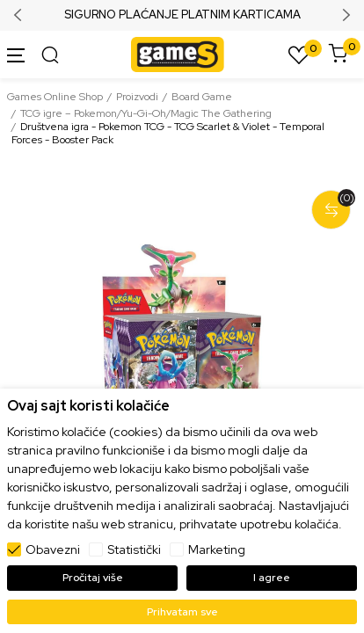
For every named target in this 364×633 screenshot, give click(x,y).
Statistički (134, 549)
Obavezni (53, 549)
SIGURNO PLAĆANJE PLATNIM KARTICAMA (182, 15)
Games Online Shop (55, 97)
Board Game (202, 97)
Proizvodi (137, 97)
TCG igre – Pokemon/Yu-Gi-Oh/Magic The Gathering (146, 113)
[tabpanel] (182, 353)
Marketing (217, 549)
